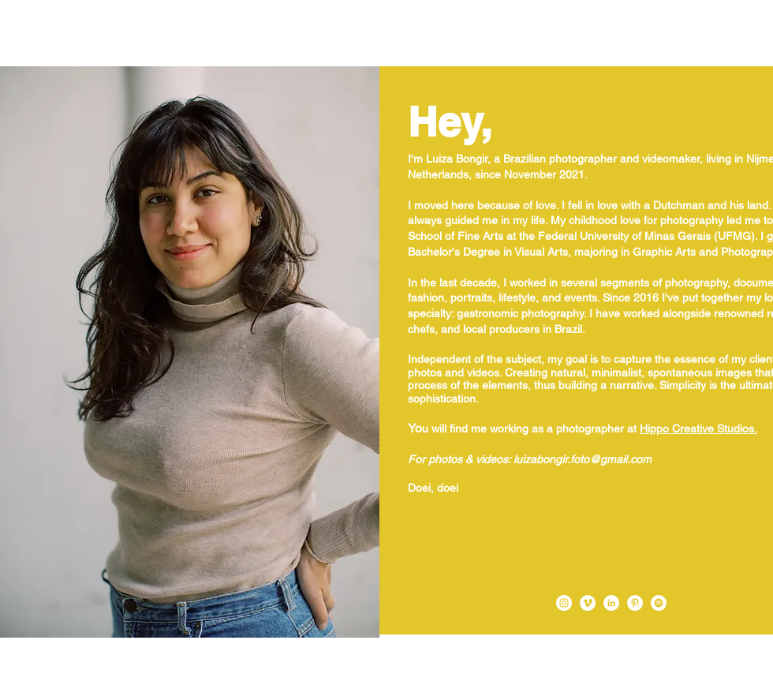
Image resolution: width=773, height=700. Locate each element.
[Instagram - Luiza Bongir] (564, 603)
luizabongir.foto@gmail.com (583, 459)
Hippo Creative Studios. (698, 429)
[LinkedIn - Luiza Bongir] (611, 603)
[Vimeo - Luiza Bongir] (588, 603)
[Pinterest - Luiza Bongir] (635, 603)
